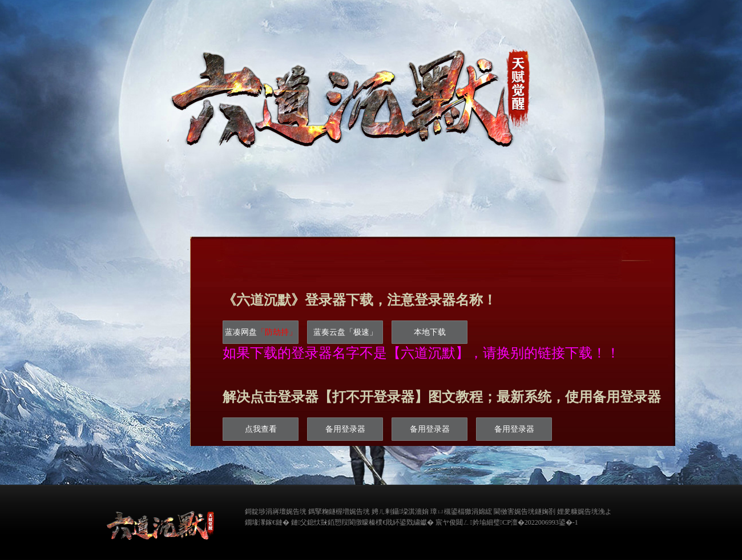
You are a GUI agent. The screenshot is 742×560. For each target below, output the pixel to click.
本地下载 (430, 332)
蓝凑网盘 (261, 332)
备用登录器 (345, 429)
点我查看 (261, 429)
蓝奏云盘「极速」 (345, 332)
